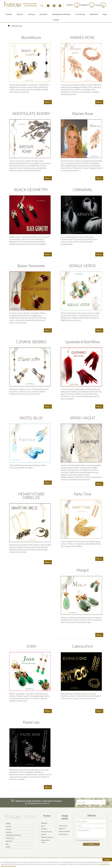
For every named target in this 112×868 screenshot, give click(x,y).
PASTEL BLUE (31, 418)
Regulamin (44, 823)
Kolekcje (9, 14)
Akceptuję (31, 803)
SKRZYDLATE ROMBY (31, 113)
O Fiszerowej (80, 14)
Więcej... (48, 102)
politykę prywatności (42, 803)
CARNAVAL (83, 190)
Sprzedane (43, 14)
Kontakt (56, 20)
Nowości (20, 14)
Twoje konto (65, 817)
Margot (83, 570)
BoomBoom (31, 37)
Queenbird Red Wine (83, 342)
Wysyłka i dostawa (46, 832)
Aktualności (94, 14)
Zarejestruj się (63, 826)
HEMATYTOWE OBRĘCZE (31, 496)
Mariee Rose (83, 113)
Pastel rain (31, 722)
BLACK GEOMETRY (31, 190)
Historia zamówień (64, 831)
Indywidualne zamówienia (61, 14)
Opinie (43, 826)
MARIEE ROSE (83, 37)
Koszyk (99, 5)
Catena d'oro (83, 646)
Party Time (83, 494)
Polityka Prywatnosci (47, 837)
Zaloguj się (84, 5)
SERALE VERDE (83, 266)
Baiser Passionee (31, 266)
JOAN (31, 646)
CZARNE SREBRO (31, 342)
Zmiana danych (63, 834)
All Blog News (17, 26)
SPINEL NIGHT (83, 418)
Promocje (31, 14)
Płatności (44, 834)
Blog (105, 14)
